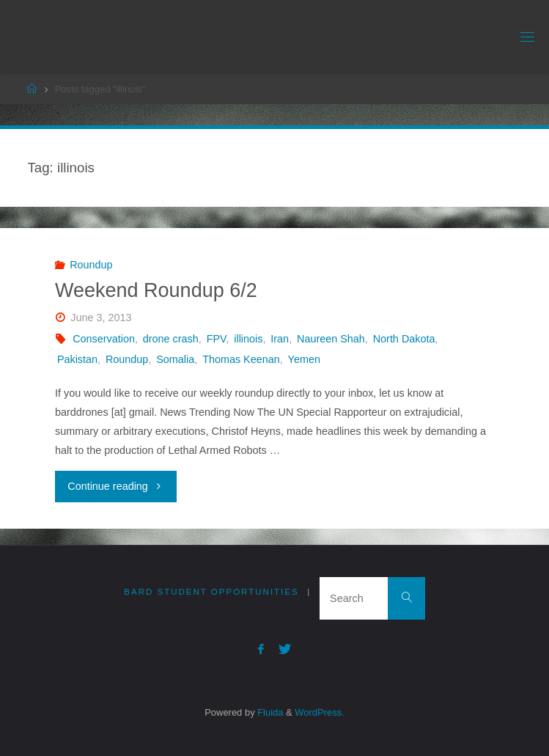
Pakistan (77, 359)
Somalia (175, 359)
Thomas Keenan (241, 359)
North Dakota (404, 339)
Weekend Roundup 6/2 (156, 290)
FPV (217, 339)
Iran (280, 339)
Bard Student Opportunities (211, 592)
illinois (248, 339)
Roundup (91, 265)
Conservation (104, 339)
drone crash (171, 339)
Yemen (304, 359)
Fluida (269, 712)
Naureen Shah (331, 339)
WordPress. (319, 712)
